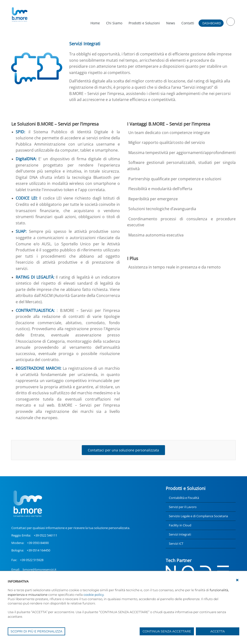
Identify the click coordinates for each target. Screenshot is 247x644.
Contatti (188, 23)
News (171, 23)
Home (95, 23)
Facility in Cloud (180, 525)
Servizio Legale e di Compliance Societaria (198, 516)
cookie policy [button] (94, 595)
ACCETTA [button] (218, 631)
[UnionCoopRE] (19, 14)
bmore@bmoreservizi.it (40, 570)
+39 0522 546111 (45, 535)
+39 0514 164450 (38, 550)
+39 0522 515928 (32, 560)
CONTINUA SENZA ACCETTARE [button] (167, 631)
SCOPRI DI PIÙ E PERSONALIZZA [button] (37, 631)
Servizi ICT (176, 543)
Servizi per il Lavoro (183, 507)
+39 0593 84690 (38, 543)
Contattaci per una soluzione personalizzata (123, 450)
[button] (237, 580)
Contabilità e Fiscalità (184, 498)
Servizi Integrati (180, 534)
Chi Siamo (114, 23)
